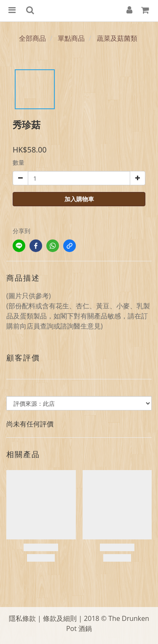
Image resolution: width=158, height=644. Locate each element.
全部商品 (32, 38)
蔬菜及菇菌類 (117, 38)
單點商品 (71, 38)
